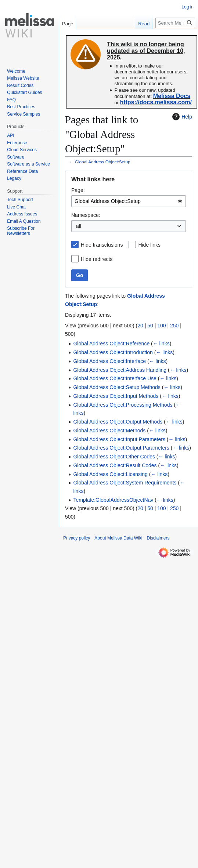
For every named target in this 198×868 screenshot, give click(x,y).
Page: (78, 190)
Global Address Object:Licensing (110, 474)
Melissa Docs (172, 96)
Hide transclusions (102, 245)
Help (181, 117)
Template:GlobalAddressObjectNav (113, 500)
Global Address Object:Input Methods (116, 396)
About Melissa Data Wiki (118, 538)
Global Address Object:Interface (109, 361)
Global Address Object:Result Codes (115, 465)
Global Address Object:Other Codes (114, 457)
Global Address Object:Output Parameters (121, 448)
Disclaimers (158, 538)
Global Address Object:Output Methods (118, 422)
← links (161, 344)
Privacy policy (77, 538)
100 (161, 326)
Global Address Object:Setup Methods (117, 387)
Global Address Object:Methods (109, 431)
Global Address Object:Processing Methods (123, 405)
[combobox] (129, 201)
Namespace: (86, 215)
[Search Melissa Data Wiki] (175, 23)
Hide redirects (97, 259)
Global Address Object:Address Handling (120, 370)
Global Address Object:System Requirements (125, 483)
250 (174, 326)
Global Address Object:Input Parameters (119, 439)
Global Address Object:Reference (111, 344)
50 (150, 326)
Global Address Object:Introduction (113, 352)
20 (140, 326)
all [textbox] (79, 226)
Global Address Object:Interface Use (115, 378)
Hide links (149, 245)
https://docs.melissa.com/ (156, 102)
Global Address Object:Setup (103, 162)
